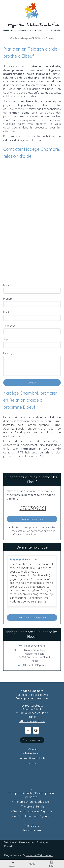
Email (6, 312)
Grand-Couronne (38, 425)
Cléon (52, 429)
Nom (6, 285)
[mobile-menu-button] (32, 864)
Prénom (8, 299)
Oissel (18, 432)
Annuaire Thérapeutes (39, 855)
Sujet (6, 339)
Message (9, 353)
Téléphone (9, 326)
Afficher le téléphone (35, 665)
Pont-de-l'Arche (35, 429)
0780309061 (33, 508)
